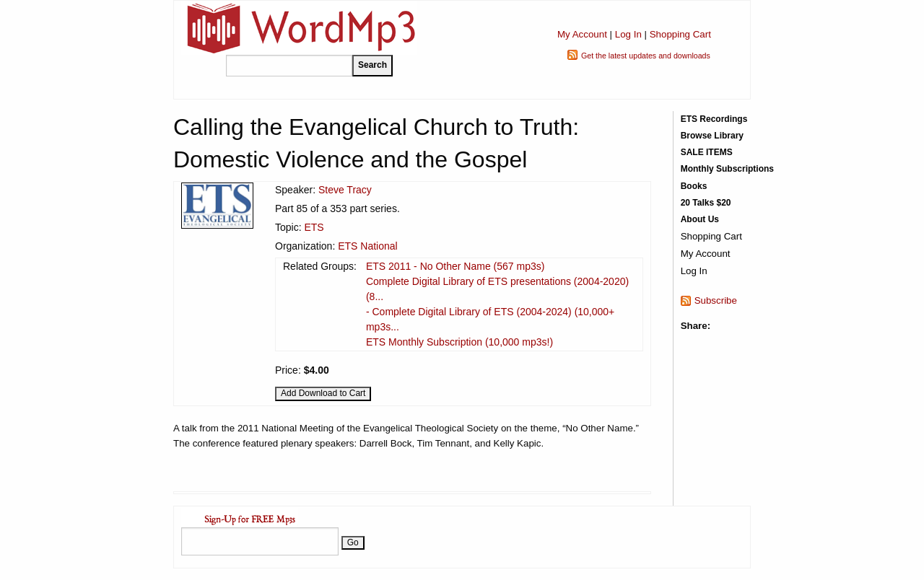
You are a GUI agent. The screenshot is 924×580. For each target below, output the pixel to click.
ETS (314, 227)
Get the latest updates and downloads (646, 56)
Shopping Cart (680, 34)
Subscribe (716, 300)
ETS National (367, 246)
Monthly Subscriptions (727, 169)
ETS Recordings (714, 119)
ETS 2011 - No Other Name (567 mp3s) (455, 266)
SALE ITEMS (707, 152)
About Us (700, 219)
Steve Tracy (345, 190)
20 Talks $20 (706, 203)
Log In (628, 34)
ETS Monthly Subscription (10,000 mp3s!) (459, 342)
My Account (582, 34)
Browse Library (712, 136)
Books (694, 186)
